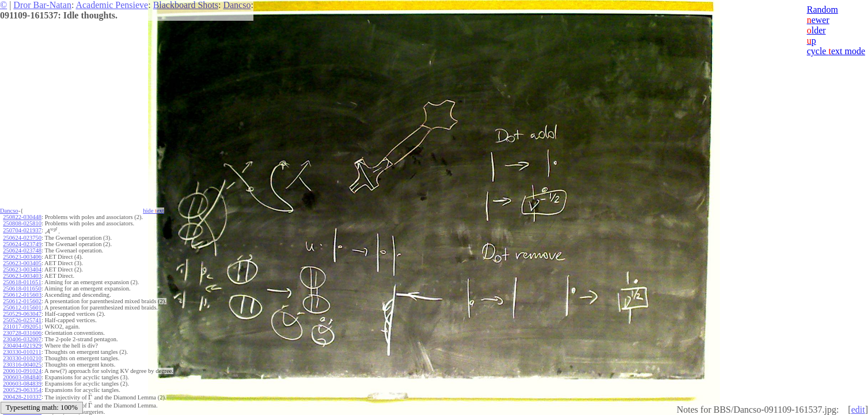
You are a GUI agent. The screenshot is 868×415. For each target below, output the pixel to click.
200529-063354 (22, 390)
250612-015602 (22, 301)
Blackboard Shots (186, 5)
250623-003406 (22, 257)
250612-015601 (22, 308)
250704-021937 (22, 230)
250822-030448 (22, 217)
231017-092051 (22, 327)
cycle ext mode (836, 51)
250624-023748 (22, 250)
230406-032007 (22, 339)
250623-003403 (22, 276)
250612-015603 (22, 295)
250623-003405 (22, 263)
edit (858, 410)
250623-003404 (22, 269)
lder (816, 30)
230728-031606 (22, 333)
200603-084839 (22, 384)
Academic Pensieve (112, 5)
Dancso (237, 5)
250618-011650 (22, 288)
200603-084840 (22, 377)
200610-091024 (22, 371)
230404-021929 (22, 346)
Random (822, 10)
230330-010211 (22, 352)
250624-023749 (22, 244)
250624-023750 (22, 238)
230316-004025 (22, 365)
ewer (818, 20)
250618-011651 (22, 282)
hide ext (153, 211)
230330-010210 (22, 358)
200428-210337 (22, 397)
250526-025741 (22, 320)
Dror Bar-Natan (42, 5)
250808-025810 (22, 223)
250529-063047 (22, 314)
